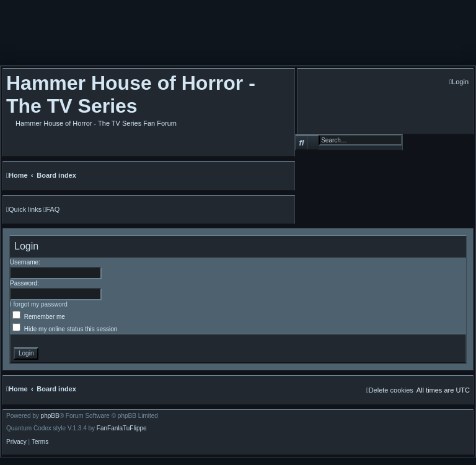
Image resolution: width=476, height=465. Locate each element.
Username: (25, 262)
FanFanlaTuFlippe (122, 428)
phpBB (50, 416)
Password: (24, 283)
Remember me (39, 317)
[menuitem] (459, 82)
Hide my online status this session (65, 329)
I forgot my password (39, 304)
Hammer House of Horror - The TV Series (131, 94)
